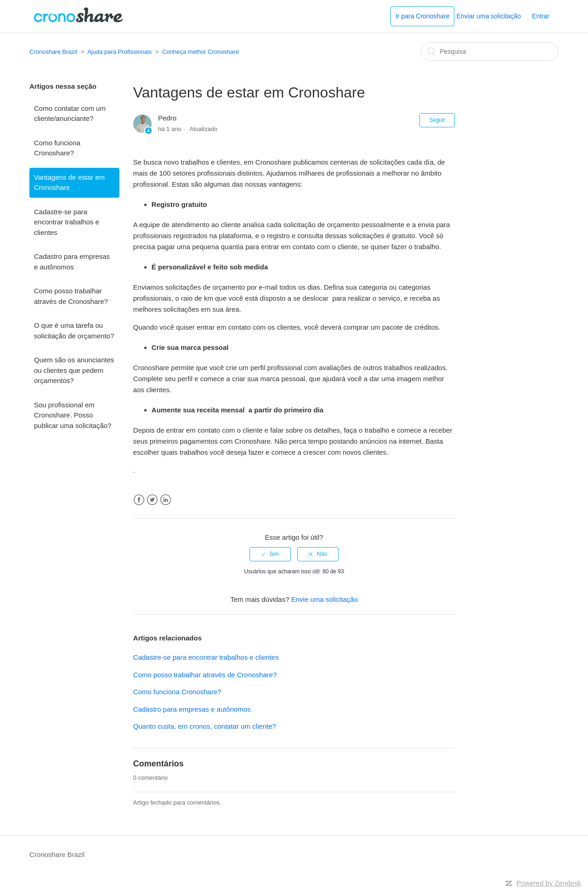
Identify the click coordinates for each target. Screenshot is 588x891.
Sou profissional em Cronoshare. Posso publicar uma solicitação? (73, 415)
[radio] (270, 554)
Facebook (139, 500)
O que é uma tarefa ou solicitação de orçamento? (74, 331)
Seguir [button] (437, 120)
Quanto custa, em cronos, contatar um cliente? (205, 726)
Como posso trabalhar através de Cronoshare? (71, 296)
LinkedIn (166, 500)
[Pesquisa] (490, 51)
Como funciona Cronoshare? (57, 148)
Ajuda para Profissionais (119, 52)
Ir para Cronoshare (423, 16)
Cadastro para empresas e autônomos (72, 262)
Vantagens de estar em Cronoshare (69, 183)
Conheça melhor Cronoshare (201, 52)
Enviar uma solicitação (489, 16)
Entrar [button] (541, 16)
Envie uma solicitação (325, 599)
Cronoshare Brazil (53, 52)
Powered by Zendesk (549, 883)
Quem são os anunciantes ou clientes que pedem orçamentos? (74, 370)
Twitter (152, 500)
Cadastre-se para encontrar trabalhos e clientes (67, 222)
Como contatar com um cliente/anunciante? (70, 114)
